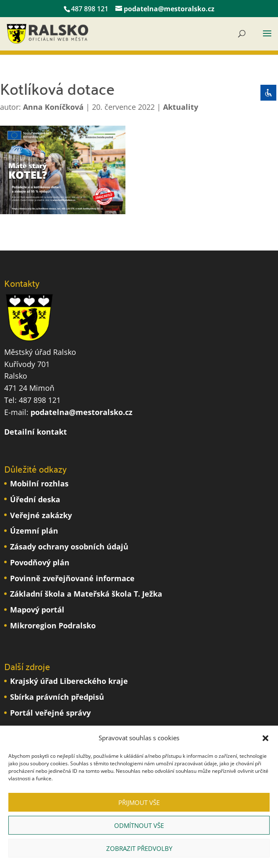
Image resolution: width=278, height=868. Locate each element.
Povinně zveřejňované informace (72, 578)
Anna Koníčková (53, 107)
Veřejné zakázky (41, 515)
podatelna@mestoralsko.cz (82, 412)
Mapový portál (37, 610)
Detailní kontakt (36, 432)
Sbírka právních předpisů (57, 697)
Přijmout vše (139, 802)
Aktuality (181, 107)
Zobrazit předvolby (139, 848)
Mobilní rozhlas (39, 483)
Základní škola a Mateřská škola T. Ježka (86, 594)
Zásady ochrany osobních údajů (69, 547)
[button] (265, 738)
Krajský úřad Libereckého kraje (69, 681)
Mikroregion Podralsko (53, 625)
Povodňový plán (40, 562)
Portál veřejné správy (50, 713)
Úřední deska (35, 499)
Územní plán (34, 531)
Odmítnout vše (139, 825)
